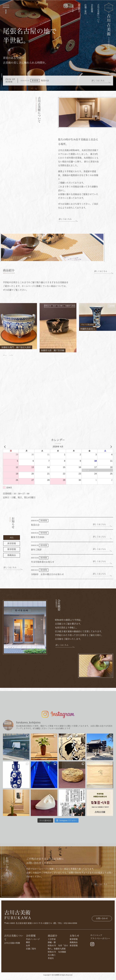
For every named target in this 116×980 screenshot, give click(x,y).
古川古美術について (98, 13)
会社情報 (92, 8)
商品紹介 (79, 8)
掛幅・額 (52, 970)
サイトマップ (96, 963)
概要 (28, 970)
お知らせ (73, 8)
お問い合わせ (102, 935)
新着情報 (74, 973)
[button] (11, 396)
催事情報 (74, 967)
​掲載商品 (74, 970)
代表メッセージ (33, 967)
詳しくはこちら (98, 81)
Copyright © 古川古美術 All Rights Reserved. (58, 979)
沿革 (28, 973)
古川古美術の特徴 (12, 971)
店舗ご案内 (86, 9)
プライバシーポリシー (100, 966)
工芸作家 (52, 967)
